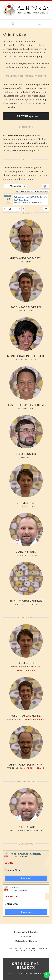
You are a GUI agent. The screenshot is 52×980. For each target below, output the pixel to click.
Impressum (26, 936)
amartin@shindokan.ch (33, 768)
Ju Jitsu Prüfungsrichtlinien (26, 854)
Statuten (15, 888)
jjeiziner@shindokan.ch (26, 670)
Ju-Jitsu (9, 863)
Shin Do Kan (11, 897)
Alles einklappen (27, 191)
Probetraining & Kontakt (26, 932)
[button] (46, 209)
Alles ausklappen (42, 191)
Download (26, 878)
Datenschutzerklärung (26, 941)
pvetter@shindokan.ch (33, 719)
